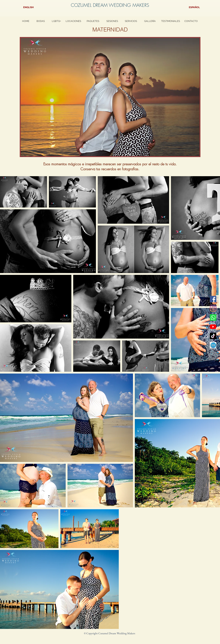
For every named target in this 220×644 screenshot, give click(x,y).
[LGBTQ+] (56, 21)
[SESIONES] (112, 21)
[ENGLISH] (29, 7)
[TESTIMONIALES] (171, 21)
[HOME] (26, 21)
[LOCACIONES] (73, 21)
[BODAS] (41, 21)
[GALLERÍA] (150, 21)
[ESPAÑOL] (194, 7)
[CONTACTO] (191, 21)
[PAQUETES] (93, 21)
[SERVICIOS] (131, 21)
